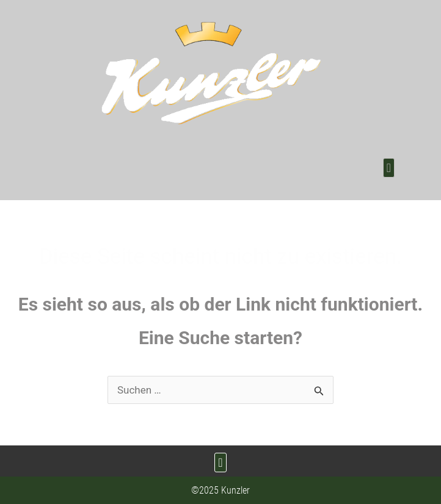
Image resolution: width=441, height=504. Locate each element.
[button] (389, 168)
